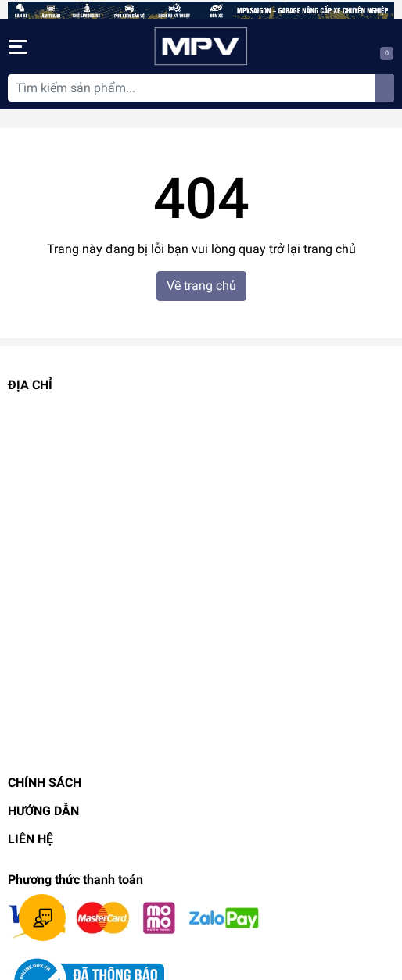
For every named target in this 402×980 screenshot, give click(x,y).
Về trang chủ (201, 286)
